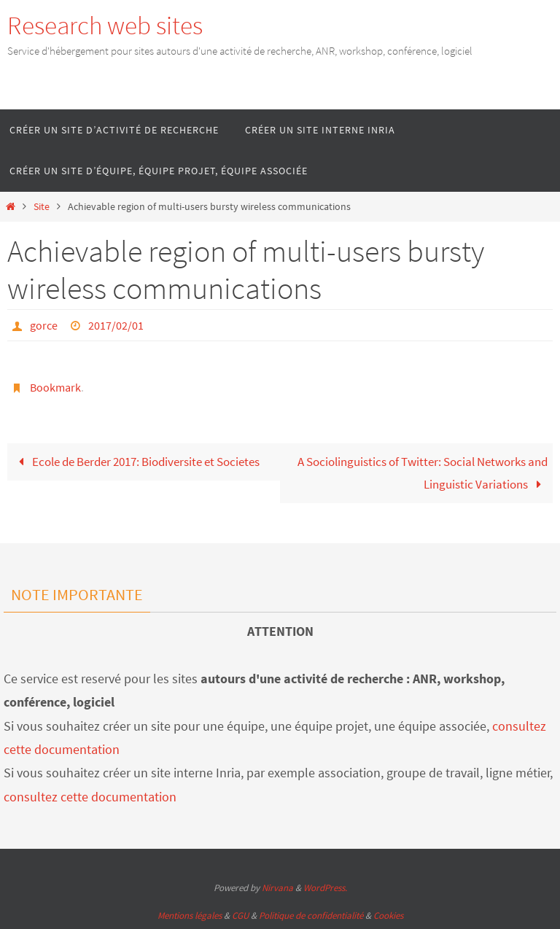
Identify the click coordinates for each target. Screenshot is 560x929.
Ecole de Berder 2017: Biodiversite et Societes (136, 462)
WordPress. (325, 888)
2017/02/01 (116, 325)
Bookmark (55, 387)
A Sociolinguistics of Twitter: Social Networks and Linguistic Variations (423, 473)
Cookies (388, 916)
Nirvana (277, 888)
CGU (240, 916)
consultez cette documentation (90, 797)
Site (42, 207)
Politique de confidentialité (311, 916)
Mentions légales (190, 916)
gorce (44, 325)
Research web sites (105, 26)
